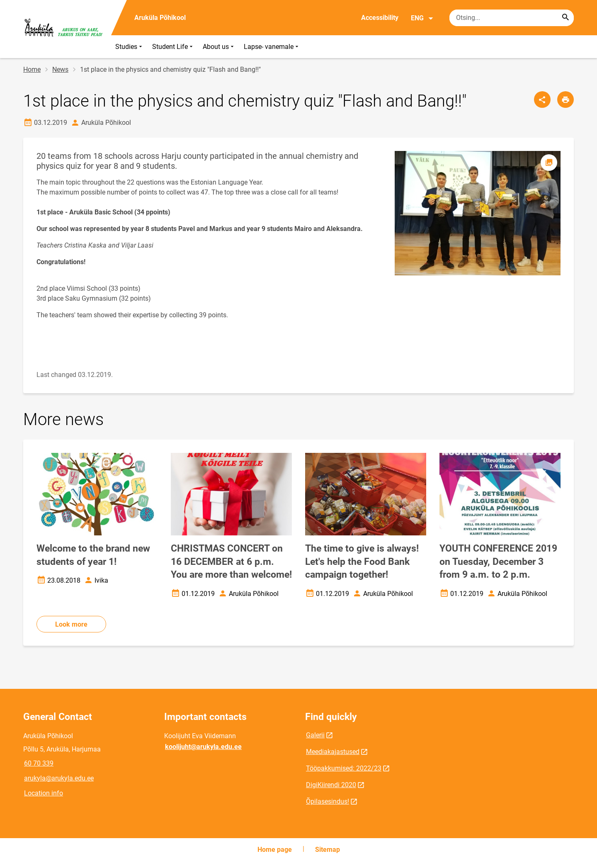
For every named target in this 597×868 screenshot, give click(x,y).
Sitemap (328, 850)
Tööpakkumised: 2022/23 (344, 768)
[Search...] (565, 18)
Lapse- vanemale (272, 47)
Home (32, 69)
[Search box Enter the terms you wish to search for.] (512, 18)
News (60, 69)
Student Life (173, 47)
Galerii (315, 735)
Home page (275, 850)
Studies (130, 47)
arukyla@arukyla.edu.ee (59, 778)
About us (219, 47)
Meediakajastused (333, 752)
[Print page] (565, 100)
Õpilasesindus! (328, 801)
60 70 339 (39, 763)
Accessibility (380, 18)
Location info (44, 793)
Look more (71, 624)
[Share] (542, 100)
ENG (422, 18)
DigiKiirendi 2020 (331, 785)
